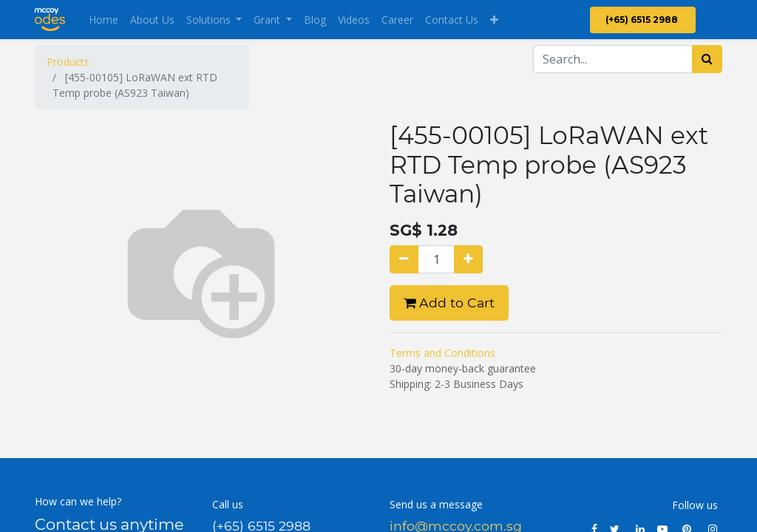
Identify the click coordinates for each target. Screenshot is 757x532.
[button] (494, 20)
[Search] (707, 59)
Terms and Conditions (442, 353)
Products (68, 62)
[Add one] (468, 259)
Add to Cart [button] (449, 303)
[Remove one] (404, 259)
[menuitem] (103, 20)
